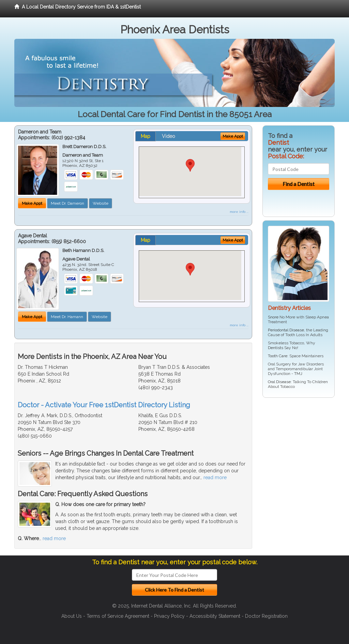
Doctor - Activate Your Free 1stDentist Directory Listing (104, 405)
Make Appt (32, 203)
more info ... (239, 212)
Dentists (276, 348)
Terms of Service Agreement (118, 616)
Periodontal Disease (286, 330)
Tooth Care (278, 356)
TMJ (298, 374)
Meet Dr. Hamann (67, 317)
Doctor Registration (266, 616)
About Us (72, 616)
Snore (273, 317)
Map (146, 136)
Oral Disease (279, 382)
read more (215, 477)
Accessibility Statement (215, 616)
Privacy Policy (169, 616)
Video (169, 136)
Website (101, 203)
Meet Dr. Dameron (67, 203)
